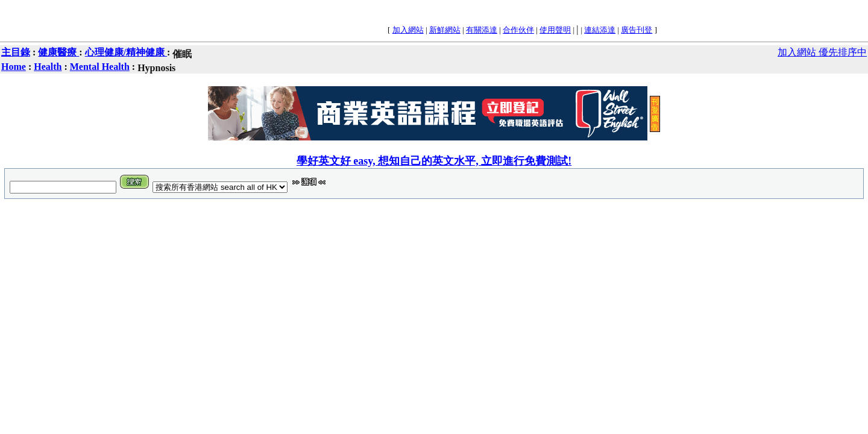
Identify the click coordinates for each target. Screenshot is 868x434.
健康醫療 (58, 52)
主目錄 (16, 52)
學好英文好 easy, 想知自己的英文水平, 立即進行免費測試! (434, 161)
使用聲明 (555, 30)
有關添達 (482, 30)
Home (14, 67)
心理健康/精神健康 (126, 52)
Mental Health (100, 67)
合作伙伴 (518, 30)
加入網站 (408, 30)
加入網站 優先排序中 (822, 52)
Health (48, 67)
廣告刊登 (637, 30)
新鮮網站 (445, 30)
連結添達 (600, 30)
